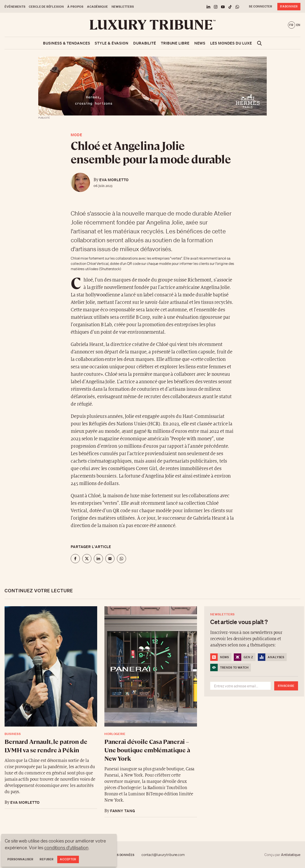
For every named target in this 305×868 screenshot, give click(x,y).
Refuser (47, 859)
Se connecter (261, 6)
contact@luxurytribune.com (163, 855)
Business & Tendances (67, 43)
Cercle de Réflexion (46, 7)
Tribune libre (175, 43)
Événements (15, 7)
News (200, 43)
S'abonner (289, 6)
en (298, 25)
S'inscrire (286, 686)
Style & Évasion (112, 43)
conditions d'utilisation (66, 848)
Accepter (68, 859)
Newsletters (123, 7)
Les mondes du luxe (231, 43)
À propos (75, 7)
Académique (97, 7)
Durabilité (145, 43)
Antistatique (291, 855)
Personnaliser (20, 859)
